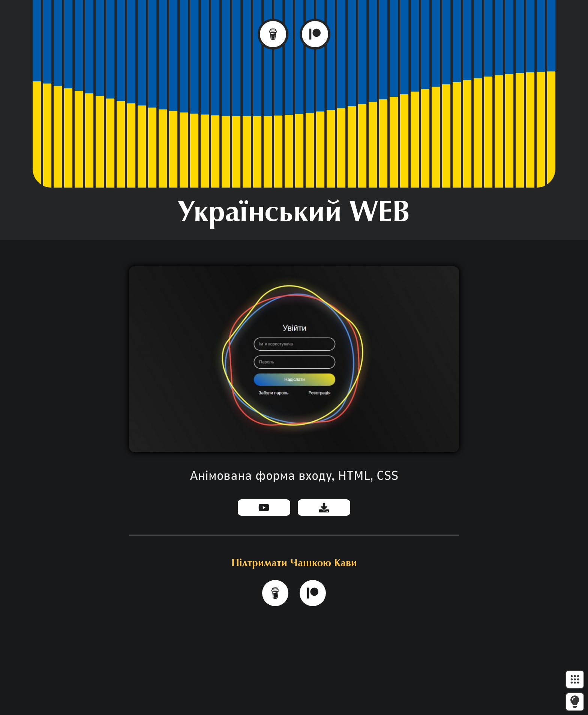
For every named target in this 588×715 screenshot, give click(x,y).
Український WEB (294, 214)
